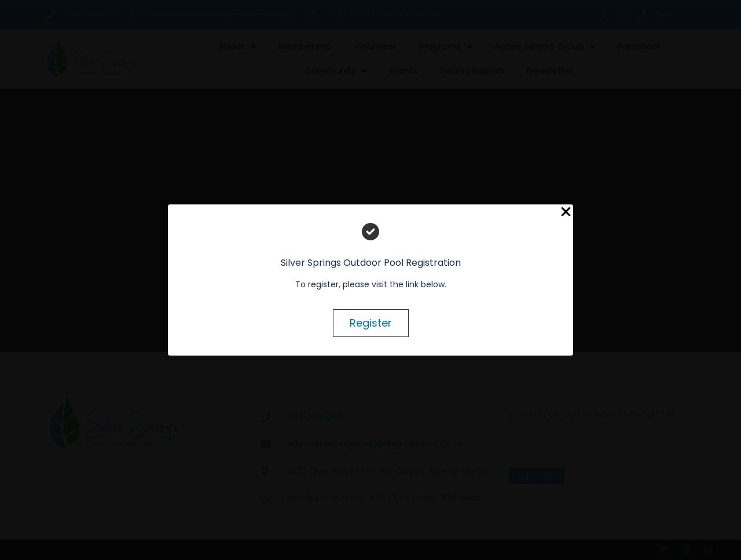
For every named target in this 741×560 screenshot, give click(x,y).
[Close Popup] (566, 212)
